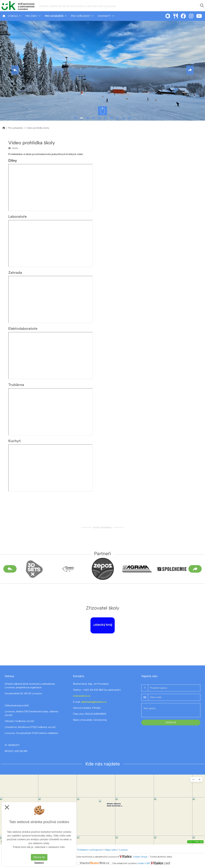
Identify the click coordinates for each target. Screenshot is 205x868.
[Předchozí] (10, 569)
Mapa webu (111, 850)
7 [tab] (112, 118)
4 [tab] (93, 118)
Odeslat (171, 722)
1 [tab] (75, 118)
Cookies (123, 850)
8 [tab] (118, 118)
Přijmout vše (39, 857)
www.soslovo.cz (82, 696)
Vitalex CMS (144, 863)
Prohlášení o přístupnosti (90, 850)
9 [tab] (124, 118)
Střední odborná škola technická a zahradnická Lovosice (77, 6)
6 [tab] (106, 118)
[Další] (195, 569)
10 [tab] (130, 118)
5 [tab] (99, 118)
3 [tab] (87, 118)
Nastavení (39, 863)
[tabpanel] (102, 70)
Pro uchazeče (16, 128)
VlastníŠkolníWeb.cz (84, 863)
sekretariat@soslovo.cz (94, 702)
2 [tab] (81, 118)
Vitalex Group (140, 857)
